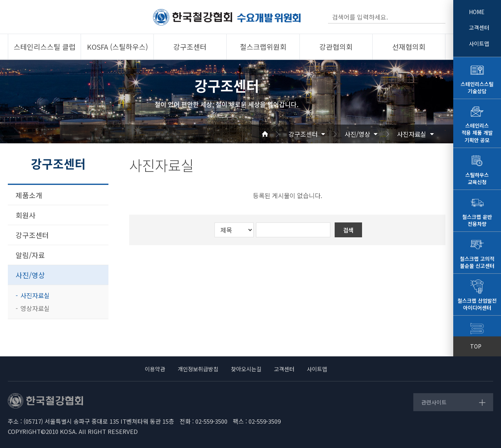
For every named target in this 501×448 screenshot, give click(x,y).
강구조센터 (303, 134)
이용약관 (155, 369)
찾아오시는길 (246, 369)
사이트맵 (479, 43)
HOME (477, 12)
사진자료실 (412, 134)
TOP (476, 346)
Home (274, 134)
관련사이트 (434, 402)
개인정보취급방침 (198, 369)
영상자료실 (35, 308)
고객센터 (479, 27)
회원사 (26, 215)
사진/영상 (357, 134)
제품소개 (29, 195)
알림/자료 (30, 255)
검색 (439, 17)
